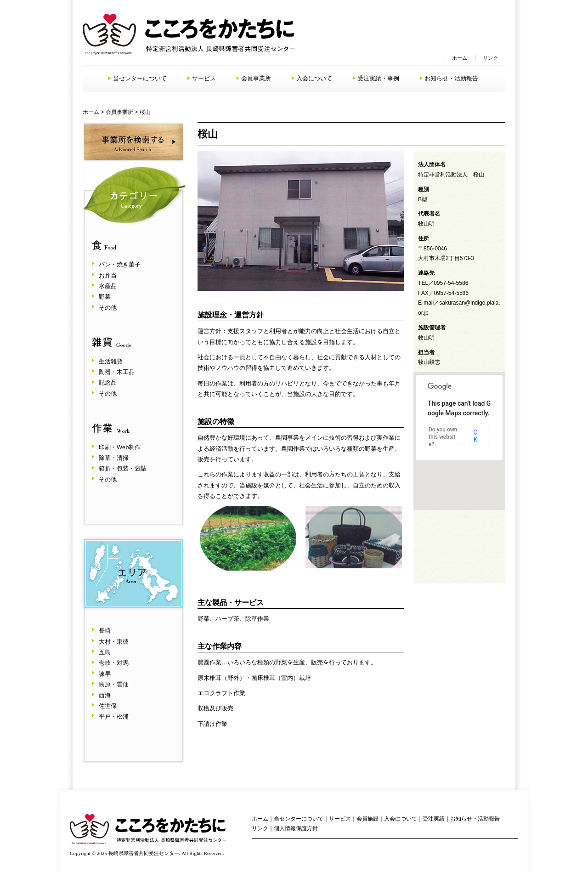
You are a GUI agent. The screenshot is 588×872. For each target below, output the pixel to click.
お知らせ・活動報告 (451, 78)
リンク (490, 58)
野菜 (105, 297)
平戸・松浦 (114, 716)
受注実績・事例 (378, 78)
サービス (204, 78)
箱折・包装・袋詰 (123, 468)
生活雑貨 (111, 361)
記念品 (108, 382)
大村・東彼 (114, 642)
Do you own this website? (443, 437)
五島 (105, 652)
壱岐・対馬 (114, 663)
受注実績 (434, 819)
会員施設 (367, 819)
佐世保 (108, 706)
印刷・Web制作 (120, 447)
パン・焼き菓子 (120, 264)
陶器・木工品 (117, 372)
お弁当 (108, 275)
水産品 (108, 286)
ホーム (460, 58)
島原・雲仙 (114, 684)
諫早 (105, 674)
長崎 (105, 631)
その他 (108, 308)
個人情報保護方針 (296, 828)
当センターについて (140, 78)
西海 (105, 695)
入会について (314, 78)
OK (475, 436)
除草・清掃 (114, 458)
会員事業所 (256, 78)
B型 (423, 199)
